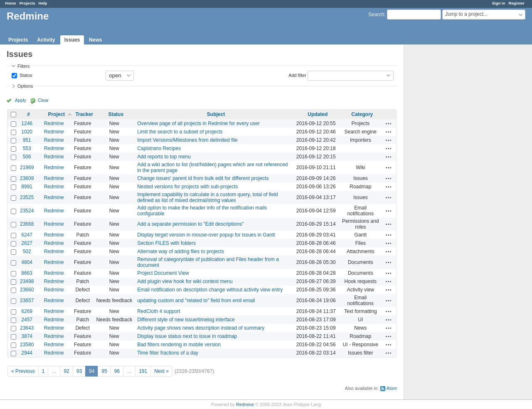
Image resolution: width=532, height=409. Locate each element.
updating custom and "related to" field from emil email (196, 301)
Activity (46, 40)
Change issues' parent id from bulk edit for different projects (203, 178)
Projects (27, 3)
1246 (27, 123)
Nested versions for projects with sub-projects (187, 187)
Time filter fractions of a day (168, 353)
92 (66, 371)
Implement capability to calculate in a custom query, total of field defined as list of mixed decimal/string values (208, 197)
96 (117, 371)
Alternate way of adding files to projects (181, 251)
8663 (27, 273)
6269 (27, 311)
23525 (27, 197)
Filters (23, 66)
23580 (27, 345)
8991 (27, 187)
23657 (27, 301)
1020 (27, 132)
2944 (27, 353)
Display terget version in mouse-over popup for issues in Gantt (206, 235)
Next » (161, 371)
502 (27, 251)
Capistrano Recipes (159, 148)
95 (104, 371)
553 (27, 148)
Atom (392, 388)
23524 (27, 211)
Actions (389, 123)
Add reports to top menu (164, 157)
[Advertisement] (446, 175)
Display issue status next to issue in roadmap (187, 336)
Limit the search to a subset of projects (180, 132)
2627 (27, 243)
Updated (318, 114)
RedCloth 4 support (159, 311)
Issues (72, 40)
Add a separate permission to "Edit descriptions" (190, 224)
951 (27, 140)
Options (25, 86)
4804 (27, 262)
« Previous (23, 371)
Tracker (84, 114)
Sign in (499, 3)
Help (43, 3)
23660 (27, 290)
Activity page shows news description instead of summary (201, 328)
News (95, 40)
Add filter (297, 75)
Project (56, 114)
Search (376, 15)
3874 (27, 336)
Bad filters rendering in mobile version (179, 345)
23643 (27, 328)
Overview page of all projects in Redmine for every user (198, 123)
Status (25, 75)
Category (362, 114)
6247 (27, 235)
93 (79, 371)
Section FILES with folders (166, 243)
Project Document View (163, 273)
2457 (27, 320)
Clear (43, 100)
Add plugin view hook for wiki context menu (185, 281)
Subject (216, 114)
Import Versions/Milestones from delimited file (187, 140)
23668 (27, 224)
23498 (27, 281)
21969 (27, 168)
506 (27, 157)
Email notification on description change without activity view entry (210, 290)
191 (143, 371)
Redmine (54, 123)
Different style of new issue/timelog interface (186, 320)
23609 (27, 178)
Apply (21, 100)
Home (11, 3)
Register (517, 3)
